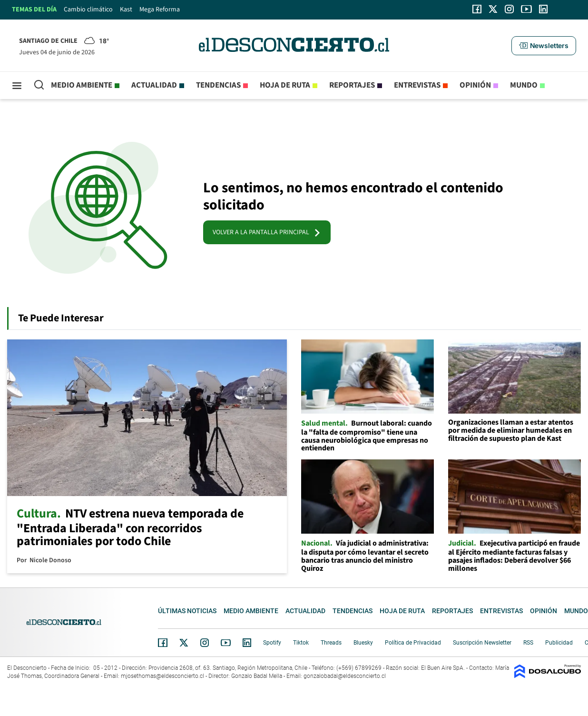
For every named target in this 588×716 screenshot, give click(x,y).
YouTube (225, 643)
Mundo (524, 85)
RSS (528, 643)
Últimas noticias (187, 611)
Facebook (163, 643)
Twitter (184, 643)
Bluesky (363, 643)
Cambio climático (88, 10)
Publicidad (559, 643)
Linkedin (247, 643)
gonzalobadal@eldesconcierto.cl (345, 676)
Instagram (205, 643)
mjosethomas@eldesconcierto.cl (162, 676)
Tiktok (301, 643)
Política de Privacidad (413, 643)
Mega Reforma (160, 10)
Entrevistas (417, 85)
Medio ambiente (82, 85)
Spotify (272, 643)
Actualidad (154, 85)
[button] (544, 46)
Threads (331, 643)
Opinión (475, 85)
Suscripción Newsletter (482, 643)
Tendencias (218, 85)
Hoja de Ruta (285, 85)
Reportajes (352, 85)
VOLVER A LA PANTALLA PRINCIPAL (267, 232)
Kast (126, 10)
